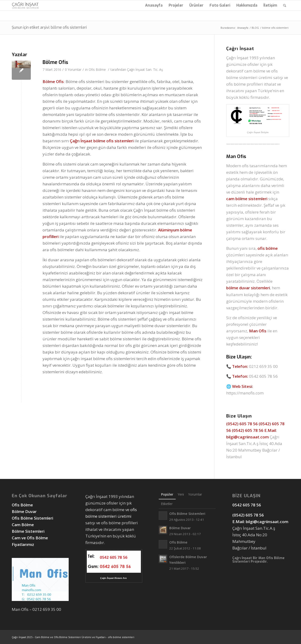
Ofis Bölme (97, 70)
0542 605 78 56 (263, 376)
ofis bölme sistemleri (121, 637)
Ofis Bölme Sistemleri (32, 518)
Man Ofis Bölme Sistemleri (258, 560)
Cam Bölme (23, 525)
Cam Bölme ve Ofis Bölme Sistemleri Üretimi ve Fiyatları (70, 637)
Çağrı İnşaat (19, 637)
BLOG (255, 28)
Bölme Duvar (24, 511)
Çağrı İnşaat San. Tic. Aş (145, 70)
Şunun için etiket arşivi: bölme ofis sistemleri (49, 27)
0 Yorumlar (73, 70)
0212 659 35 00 (263, 366)
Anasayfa (243, 28)
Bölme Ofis (55, 62)
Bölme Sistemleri (28, 531)
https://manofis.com (245, 393)
